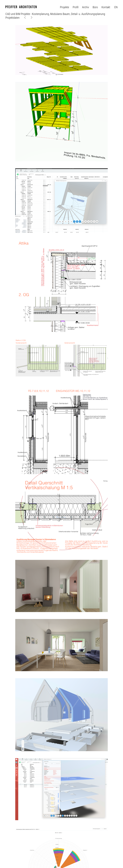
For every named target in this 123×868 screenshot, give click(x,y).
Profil (76, 7)
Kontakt (106, 7)
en (116, 7)
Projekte (65, 7)
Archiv (86, 7)
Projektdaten (12, 18)
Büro (95, 7)
